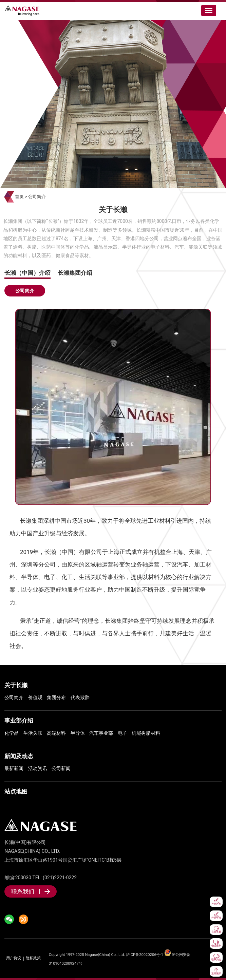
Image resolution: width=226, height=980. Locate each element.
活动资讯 (38, 768)
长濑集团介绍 (75, 273)
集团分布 (56, 697)
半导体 (78, 733)
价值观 (35, 697)
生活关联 (33, 733)
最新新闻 (14, 768)
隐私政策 (33, 958)
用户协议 (14, 958)
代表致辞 (80, 697)
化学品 (12, 733)
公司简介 (37, 197)
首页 (19, 197)
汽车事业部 (101, 733)
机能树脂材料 (146, 733)
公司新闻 (61, 768)
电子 (123, 733)
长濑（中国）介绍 (27, 273)
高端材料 (56, 733)
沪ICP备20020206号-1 (145, 955)
